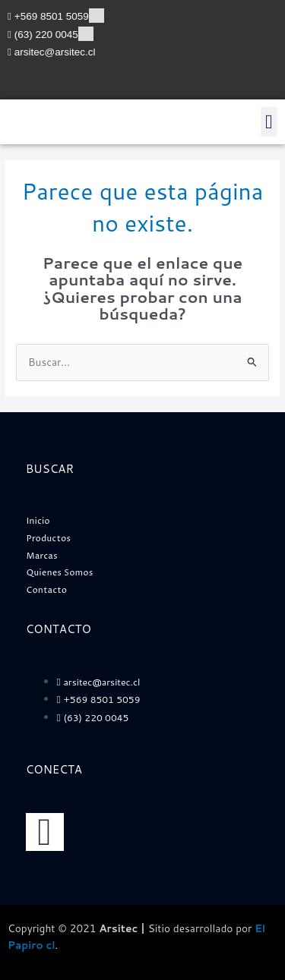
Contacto (47, 590)
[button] (269, 122)
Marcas (42, 556)
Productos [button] (49, 539)
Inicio (38, 521)
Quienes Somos (60, 573)
